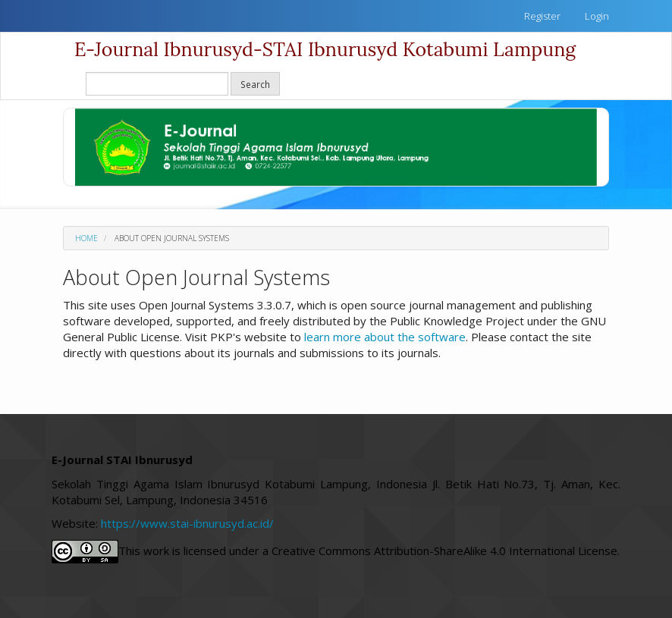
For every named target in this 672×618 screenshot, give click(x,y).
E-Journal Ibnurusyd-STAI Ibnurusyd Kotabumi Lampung (325, 49)
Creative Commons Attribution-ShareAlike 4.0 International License (444, 550)
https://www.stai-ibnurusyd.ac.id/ (189, 523)
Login (597, 16)
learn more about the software (385, 337)
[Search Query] (157, 84)
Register (542, 16)
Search (255, 84)
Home (86, 238)
